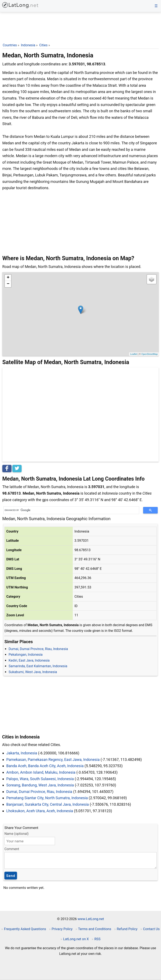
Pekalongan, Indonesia (26, 655)
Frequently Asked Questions (25, 929)
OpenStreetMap (149, 354)
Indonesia (28, 45)
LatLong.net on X (76, 939)
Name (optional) (16, 834)
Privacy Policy (62, 929)
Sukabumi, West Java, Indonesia (33, 672)
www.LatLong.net (91, 919)
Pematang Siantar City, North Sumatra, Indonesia (47, 798)
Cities (43, 45)
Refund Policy (127, 929)
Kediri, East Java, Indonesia (29, 660)
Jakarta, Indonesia (22, 753)
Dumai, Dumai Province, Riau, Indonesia (38, 649)
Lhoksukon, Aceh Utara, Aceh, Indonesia (40, 811)
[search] (70, 510)
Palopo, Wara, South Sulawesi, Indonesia (40, 779)
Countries (10, 45)
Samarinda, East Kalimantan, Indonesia (38, 666)
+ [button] (8, 278)
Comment (12, 849)
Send (11, 876)
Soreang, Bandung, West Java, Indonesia (40, 785)
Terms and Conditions (95, 929)
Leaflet (134, 354)
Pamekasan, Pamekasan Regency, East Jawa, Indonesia (53, 760)
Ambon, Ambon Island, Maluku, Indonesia (41, 772)
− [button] (8, 284)
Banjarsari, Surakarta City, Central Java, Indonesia (48, 804)
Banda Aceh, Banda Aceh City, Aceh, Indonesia (45, 766)
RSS (97, 939)
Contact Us (151, 929)
